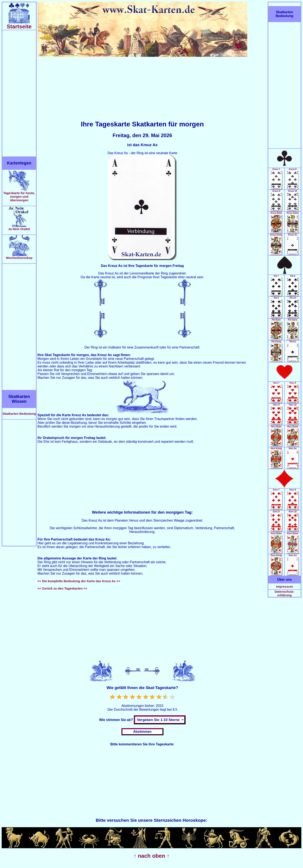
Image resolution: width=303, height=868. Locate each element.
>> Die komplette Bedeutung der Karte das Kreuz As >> (79, 581)
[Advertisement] (19, 93)
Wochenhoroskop (19, 256)
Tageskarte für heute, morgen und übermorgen (19, 195)
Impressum (284, 586)
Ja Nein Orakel (19, 227)
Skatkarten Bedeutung (19, 414)
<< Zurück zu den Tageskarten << (62, 588)
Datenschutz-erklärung (284, 593)
